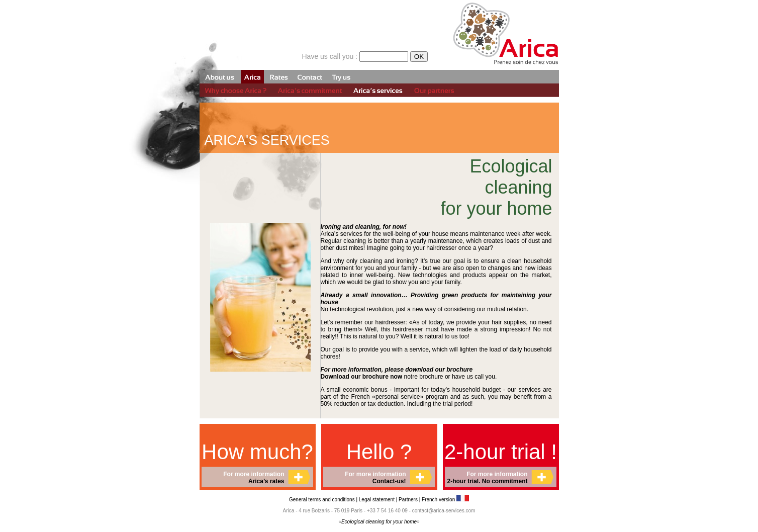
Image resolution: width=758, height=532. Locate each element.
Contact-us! (389, 481)
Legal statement (377, 500)
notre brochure (382, 377)
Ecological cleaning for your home (379, 522)
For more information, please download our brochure (397, 370)
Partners (408, 500)
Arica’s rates (266, 481)
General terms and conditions (322, 500)
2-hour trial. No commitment (487, 481)
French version (445, 500)
